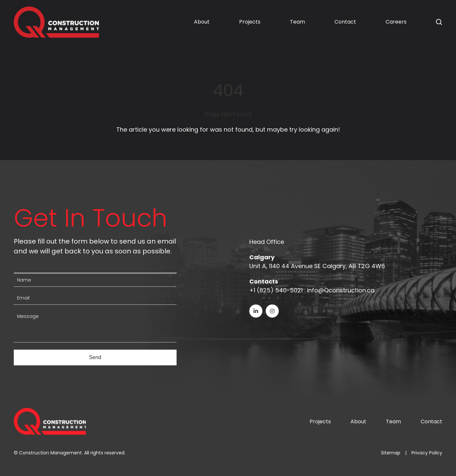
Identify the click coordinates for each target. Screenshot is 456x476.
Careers (396, 22)
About (202, 22)
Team (297, 22)
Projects (250, 22)
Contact (345, 22)
